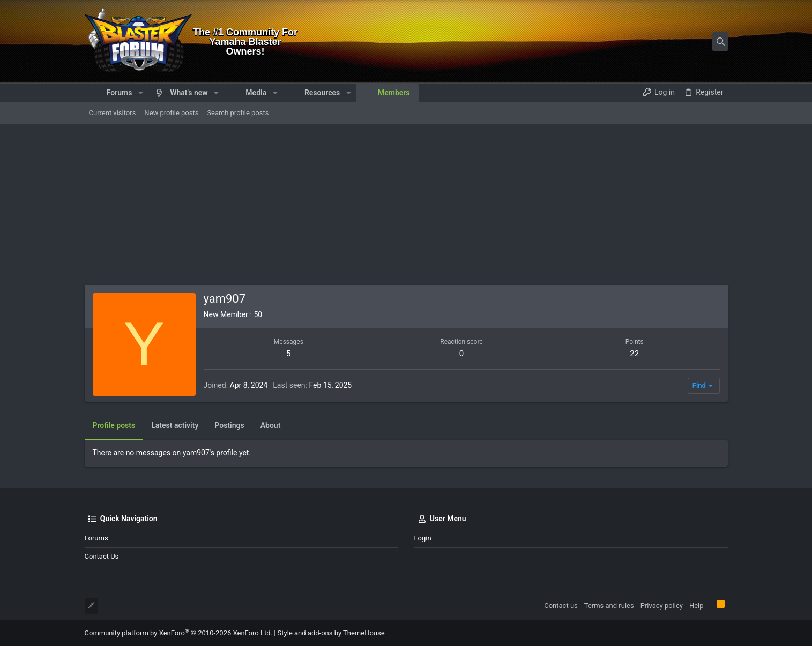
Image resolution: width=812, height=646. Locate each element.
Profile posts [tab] (114, 425)
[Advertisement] (406, 205)
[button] (140, 93)
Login (423, 538)
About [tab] (271, 425)
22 (634, 354)
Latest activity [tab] (175, 425)
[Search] (661, 42)
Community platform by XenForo (178, 633)
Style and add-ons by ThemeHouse (331, 633)
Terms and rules (609, 606)
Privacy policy (662, 606)
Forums (96, 538)
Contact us (102, 556)
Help (696, 606)
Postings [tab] (229, 425)
